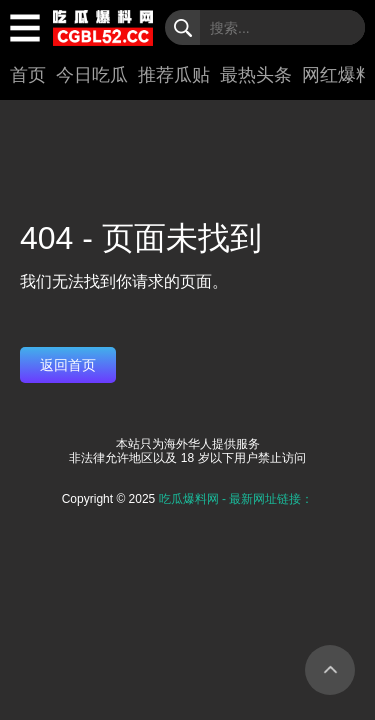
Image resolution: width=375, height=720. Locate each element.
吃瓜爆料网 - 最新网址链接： (236, 499)
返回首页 (68, 365)
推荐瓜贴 (174, 75)
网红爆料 (338, 75)
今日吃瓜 (92, 75)
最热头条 (256, 75)
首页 (28, 75)
